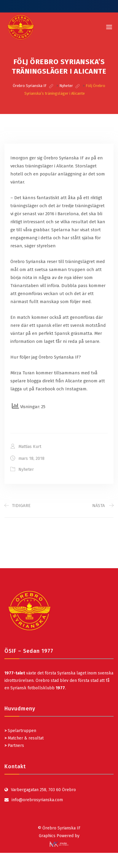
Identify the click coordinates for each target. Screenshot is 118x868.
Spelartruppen (21, 731)
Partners (14, 746)
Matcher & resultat (24, 738)
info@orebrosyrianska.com (37, 800)
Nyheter (26, 469)
